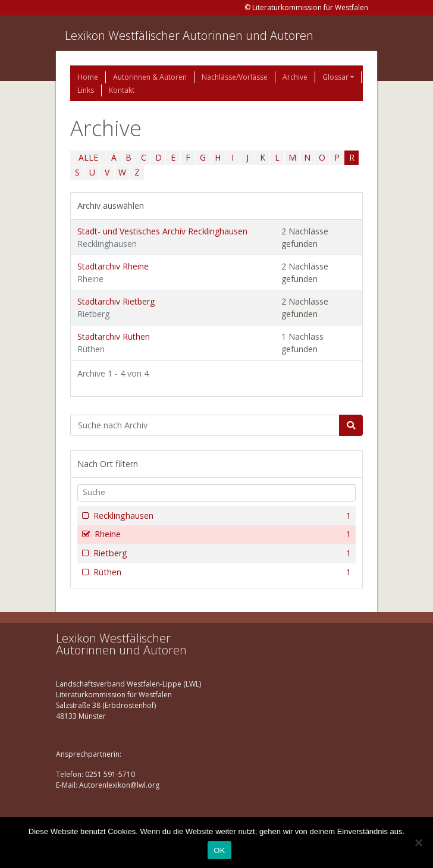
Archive (295, 77)
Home (88, 77)
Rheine (222, 534)
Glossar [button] (335, 77)
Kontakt (122, 90)
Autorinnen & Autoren (150, 77)
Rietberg (221, 553)
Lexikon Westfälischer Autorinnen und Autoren (189, 35)
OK (219, 850)
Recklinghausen (221, 516)
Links (86, 90)
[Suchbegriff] (205, 425)
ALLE (88, 157)
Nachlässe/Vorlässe (235, 77)
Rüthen (221, 572)
